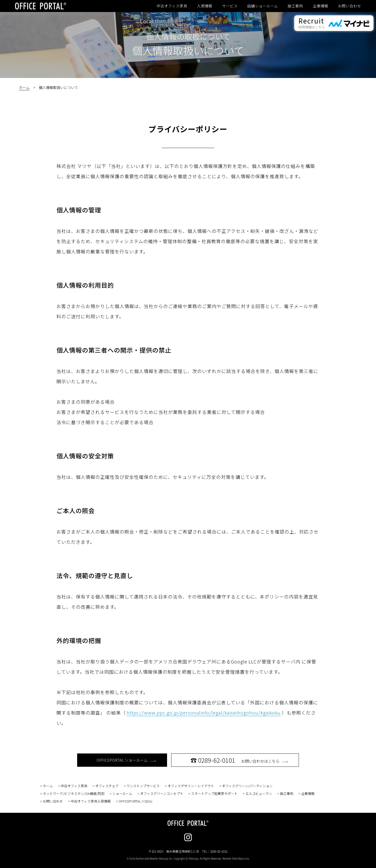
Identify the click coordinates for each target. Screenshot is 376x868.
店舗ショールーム (263, 6)
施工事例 (295, 6)
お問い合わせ (349, 6)
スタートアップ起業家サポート (214, 793)
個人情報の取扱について (188, 36)
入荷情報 (205, 6)
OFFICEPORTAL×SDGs (135, 801)
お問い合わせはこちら (239, 760)
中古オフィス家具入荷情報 (91, 801)
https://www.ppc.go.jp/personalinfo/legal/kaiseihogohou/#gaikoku (204, 713)
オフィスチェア (107, 786)
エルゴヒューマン (259, 793)
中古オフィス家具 (172, 6)
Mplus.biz (244, 858)
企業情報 (321, 6)
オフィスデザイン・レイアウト (191, 786)
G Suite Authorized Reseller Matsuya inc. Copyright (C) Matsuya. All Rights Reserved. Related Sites (188, 858)
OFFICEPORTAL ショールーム (127, 760)
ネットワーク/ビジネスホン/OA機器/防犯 (74, 793)
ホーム (24, 87)
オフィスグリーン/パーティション (247, 786)
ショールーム (122, 793)
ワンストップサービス (143, 786)
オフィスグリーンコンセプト (162, 793)
